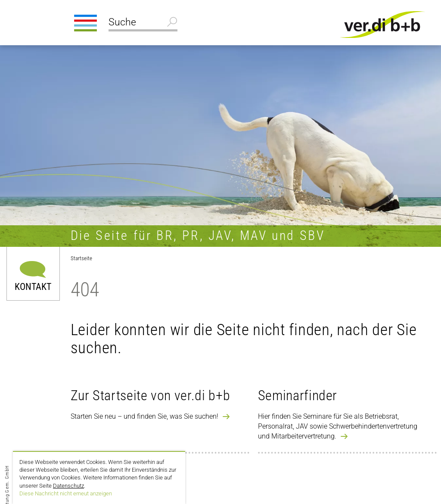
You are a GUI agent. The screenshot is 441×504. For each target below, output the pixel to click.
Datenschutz (68, 486)
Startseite (81, 258)
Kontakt (33, 286)
